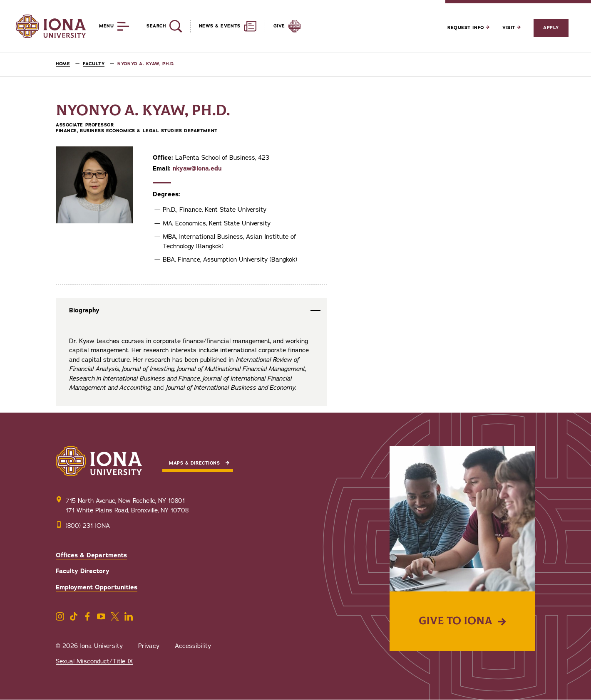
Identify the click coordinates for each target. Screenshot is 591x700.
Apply (551, 28)
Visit (512, 28)
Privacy (149, 646)
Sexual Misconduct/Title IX (94, 661)
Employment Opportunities (97, 587)
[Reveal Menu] (108, 26)
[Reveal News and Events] (223, 26)
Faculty (94, 64)
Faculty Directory (83, 571)
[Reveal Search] (160, 26)
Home (63, 64)
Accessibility (193, 646)
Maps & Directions (194, 463)
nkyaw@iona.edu (197, 168)
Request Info (468, 28)
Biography (84, 310)
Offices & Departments (91, 555)
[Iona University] (51, 26)
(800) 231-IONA (88, 526)
